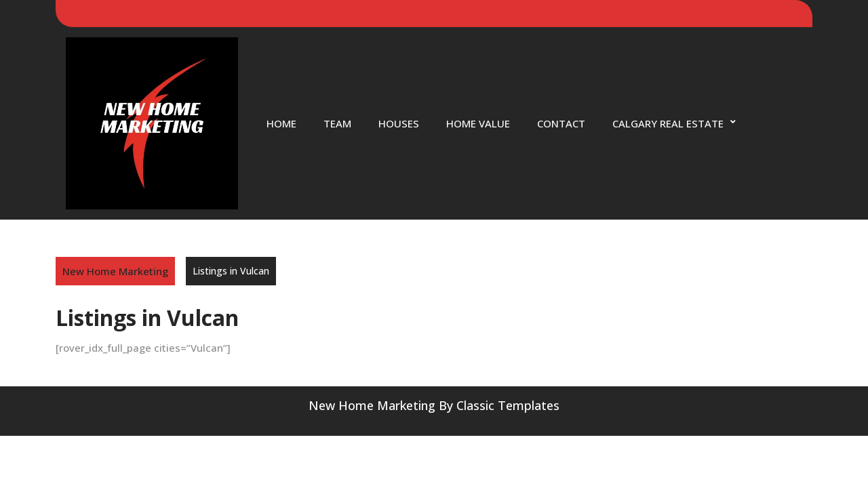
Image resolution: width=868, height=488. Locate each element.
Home (281, 123)
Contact (561, 123)
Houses (399, 123)
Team (337, 123)
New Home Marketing (115, 271)
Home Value (478, 123)
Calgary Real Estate (668, 123)
